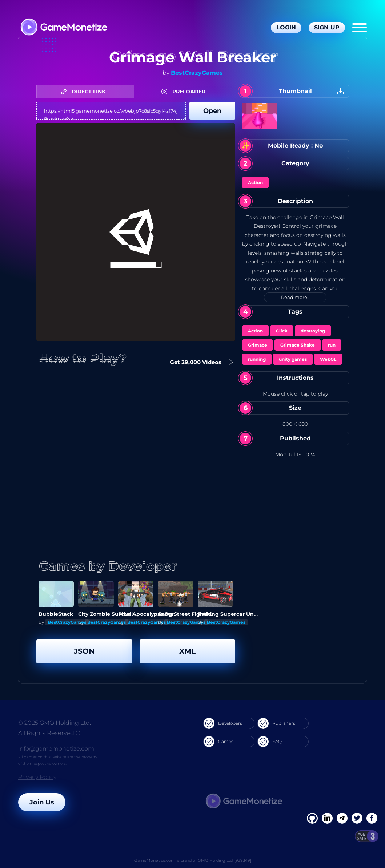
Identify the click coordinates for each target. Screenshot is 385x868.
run (332, 345)
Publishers (276, 723)
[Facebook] (312, 818)
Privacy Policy (37, 777)
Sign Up (327, 27)
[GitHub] (372, 818)
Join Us (42, 802)
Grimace (258, 345)
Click (282, 331)
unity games (293, 359)
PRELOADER (185, 92)
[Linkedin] (342, 818)
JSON (84, 651)
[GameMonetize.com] (63, 28)
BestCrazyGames (197, 73)
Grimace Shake (298, 345)
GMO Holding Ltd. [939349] (224, 860)
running (257, 359)
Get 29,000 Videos (200, 362)
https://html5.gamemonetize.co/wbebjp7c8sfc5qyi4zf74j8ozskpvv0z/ (111, 111)
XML (187, 651)
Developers (223, 723)
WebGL (328, 359)
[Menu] (360, 28)
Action (255, 183)
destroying (313, 331)
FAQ (270, 742)
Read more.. (295, 297)
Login (286, 27)
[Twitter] (357, 818)
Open (212, 111)
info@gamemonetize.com (56, 749)
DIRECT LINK (85, 92)
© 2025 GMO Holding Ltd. (55, 723)
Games (218, 742)
